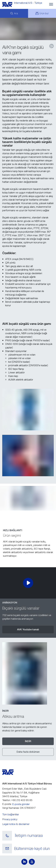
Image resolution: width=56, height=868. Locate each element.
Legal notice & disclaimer (16, 824)
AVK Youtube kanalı (28, 629)
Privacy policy (10, 819)
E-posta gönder (21, 804)
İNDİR (28, 741)
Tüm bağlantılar (11, 814)
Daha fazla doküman (28, 752)
